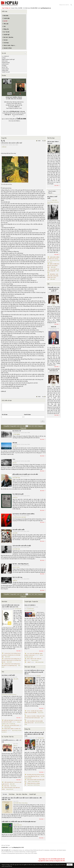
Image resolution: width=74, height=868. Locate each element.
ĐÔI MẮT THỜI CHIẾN (19, 530)
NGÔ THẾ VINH (16, 478)
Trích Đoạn (12, 794)
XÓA (14, 459)
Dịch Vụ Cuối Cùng (17, 577)
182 (24, 426)
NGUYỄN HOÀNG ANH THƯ (19, 517)
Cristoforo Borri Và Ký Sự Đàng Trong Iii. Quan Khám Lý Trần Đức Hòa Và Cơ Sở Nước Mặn (11, 655)
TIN (48, 284)
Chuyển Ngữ (32, 794)
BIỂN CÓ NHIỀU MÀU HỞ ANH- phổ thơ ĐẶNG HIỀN (53, 266)
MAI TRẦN (29, 778)
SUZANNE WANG (30, 609)
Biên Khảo (4, 602)
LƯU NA (14, 463)
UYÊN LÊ (4, 147)
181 (21, 426)
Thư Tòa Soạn (51, 138)
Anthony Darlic (5, 70)
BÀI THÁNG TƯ (17, 431)
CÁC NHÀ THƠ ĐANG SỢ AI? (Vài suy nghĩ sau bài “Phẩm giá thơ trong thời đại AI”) (34, 672)
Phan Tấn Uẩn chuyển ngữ (29, 611)
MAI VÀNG (7, 786)
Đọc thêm (42, 439)
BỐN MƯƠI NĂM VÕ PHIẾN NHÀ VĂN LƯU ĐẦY (25, 474)
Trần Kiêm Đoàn (41, 738)
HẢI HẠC (15, 443)
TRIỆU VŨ (15, 746)
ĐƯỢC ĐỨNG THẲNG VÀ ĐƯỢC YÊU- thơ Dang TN (53, 259)
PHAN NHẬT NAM (36, 781)
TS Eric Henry (25, 803)
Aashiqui (4, 58)
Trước (39, 141)
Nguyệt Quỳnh (30, 785)
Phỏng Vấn (27, 729)
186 (36, 426)
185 (33, 426)
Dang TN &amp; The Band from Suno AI (9, 695)
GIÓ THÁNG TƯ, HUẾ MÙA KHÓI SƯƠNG (24, 514)
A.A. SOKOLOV (5, 56)
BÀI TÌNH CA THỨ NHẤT (8, 675)
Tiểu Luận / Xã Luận (30, 667)
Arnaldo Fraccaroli (6, 72)
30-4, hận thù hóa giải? (18, 494)
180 (18, 426)
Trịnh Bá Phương (36, 785)
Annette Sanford (5, 69)
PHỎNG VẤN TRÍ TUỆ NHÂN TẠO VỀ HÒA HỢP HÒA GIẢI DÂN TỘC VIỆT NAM (34, 734)
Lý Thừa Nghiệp (16, 434)
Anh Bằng (4, 66)
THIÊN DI (15, 581)
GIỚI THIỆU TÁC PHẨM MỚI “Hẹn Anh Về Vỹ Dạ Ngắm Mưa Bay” (19, 822)
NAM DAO (15, 497)
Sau (43, 141)
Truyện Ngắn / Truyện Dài (31, 602)
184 (30, 426)
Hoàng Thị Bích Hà (10, 789)
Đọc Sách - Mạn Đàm (22, 794)
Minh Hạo (39, 676)
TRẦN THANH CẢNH (39, 662)
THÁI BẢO (15, 533)
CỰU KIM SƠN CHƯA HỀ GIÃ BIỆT (22, 546)
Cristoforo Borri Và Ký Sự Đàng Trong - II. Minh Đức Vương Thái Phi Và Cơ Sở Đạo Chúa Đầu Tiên (11, 660)
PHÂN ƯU (54, 327)
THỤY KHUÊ (7, 657)
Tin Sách (5, 794)
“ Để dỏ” (29, 662)
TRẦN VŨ (30, 781)
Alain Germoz (5, 61)
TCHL (53, 305)
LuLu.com (22, 111)
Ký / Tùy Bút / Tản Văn (8, 737)
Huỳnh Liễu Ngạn (8, 727)
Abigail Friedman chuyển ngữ (8, 59)
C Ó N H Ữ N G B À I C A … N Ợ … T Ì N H (11, 741)
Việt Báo (54, 385)
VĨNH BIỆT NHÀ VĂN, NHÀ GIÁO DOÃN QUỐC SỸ (54, 289)
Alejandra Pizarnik (6, 63)
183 (27, 426)
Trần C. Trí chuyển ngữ (11, 724)
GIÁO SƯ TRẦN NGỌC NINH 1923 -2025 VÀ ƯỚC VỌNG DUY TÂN (11, 606)
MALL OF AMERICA (30, 605)
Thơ (3, 672)
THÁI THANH (13, 786)
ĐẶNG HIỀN (16, 679)
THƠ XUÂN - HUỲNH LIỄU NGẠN (12, 725)
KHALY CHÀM (16, 567)
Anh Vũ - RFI (5, 67)
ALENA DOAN (5, 64)
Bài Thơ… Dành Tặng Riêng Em (21, 564)
